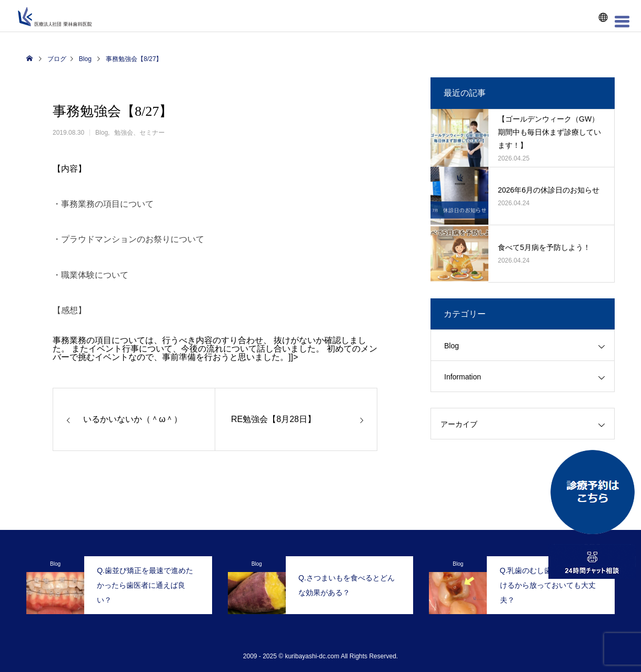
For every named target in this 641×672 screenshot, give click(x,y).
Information (463, 377)
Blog (102, 133)
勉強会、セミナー (139, 133)
